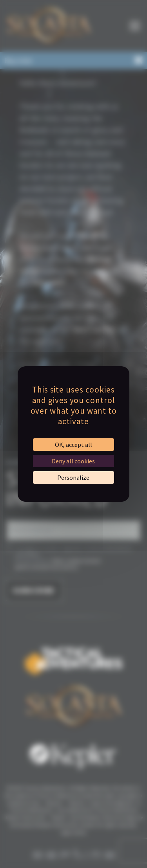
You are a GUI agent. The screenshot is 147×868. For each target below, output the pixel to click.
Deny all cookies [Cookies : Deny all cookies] (73, 461)
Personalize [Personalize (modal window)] (73, 477)
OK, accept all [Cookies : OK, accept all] (73, 445)
